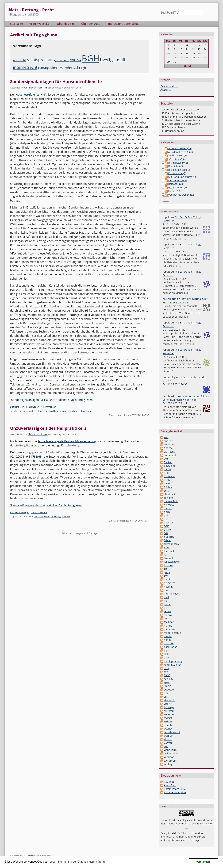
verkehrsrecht (70, 68)
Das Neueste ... (169, 86)
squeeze (169, 690)
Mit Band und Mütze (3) (182, 177)
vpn (166, 746)
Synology (169, 707)
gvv (166, 576)
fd (165, 555)
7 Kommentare (39, 512)
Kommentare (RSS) (175, 789)
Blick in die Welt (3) (179, 170)
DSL (166, 533)
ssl (166, 697)
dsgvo (167, 530)
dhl (166, 516)
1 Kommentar (48, 407)
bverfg (106, 60)
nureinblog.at (171, 377)
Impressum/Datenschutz (124, 24)
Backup (168, 462)
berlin (167, 469)
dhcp (167, 512)
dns (166, 519)
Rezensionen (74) (178, 188)
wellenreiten (171, 753)
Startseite (16, 24)
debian (168, 508)
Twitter (168, 721)
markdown (170, 629)
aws (166, 459)
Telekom (169, 714)
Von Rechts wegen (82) (181, 195)
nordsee (169, 643)
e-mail (119, 60)
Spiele (168, 686)
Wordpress (170, 761)
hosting (168, 587)
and (166, 437)
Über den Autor (91, 24)
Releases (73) (176, 184)
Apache (168, 448)
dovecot (168, 522)
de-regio (169, 505)
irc (165, 601)
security (169, 679)
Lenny (167, 611)
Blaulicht (15, 407)
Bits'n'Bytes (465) (178, 163)
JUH (166, 608)
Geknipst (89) (177, 159)
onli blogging (170, 299)
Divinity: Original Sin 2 (195, 299)
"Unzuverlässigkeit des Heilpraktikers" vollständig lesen (46, 505)
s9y (166, 672)
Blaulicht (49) (176, 166)
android (169, 441)
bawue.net (170, 466)
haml (167, 579)
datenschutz (171, 501)
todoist (168, 718)
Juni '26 (187, 66)
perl (166, 651)
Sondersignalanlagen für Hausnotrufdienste (56, 81)
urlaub (168, 725)
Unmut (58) (175, 191)
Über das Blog (66, 24)
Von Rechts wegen (30, 407)
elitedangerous (173, 544)
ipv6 (166, 597)
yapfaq (168, 764)
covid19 (168, 498)
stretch (168, 704)
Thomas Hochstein (38, 88)
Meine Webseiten (40, 24)
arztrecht (20, 60)
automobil (170, 455)
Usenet (168, 729)
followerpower (172, 562)
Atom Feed (170, 785)
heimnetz (169, 583)
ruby (167, 668)
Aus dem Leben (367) (180, 152)
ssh (166, 693)
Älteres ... (166, 90)
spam (167, 682)
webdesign (170, 750)
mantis (168, 626)
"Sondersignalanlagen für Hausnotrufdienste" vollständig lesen (51, 400)
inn (166, 590)
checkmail (170, 494)
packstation (171, 647)
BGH (91, 58)
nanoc (168, 640)
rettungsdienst (49, 68)
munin (168, 636)
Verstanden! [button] (203, 862)
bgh (83, 68)
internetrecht (25, 67)
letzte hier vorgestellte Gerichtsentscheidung (68, 441)
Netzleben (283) (177, 180)
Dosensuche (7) (177, 173)
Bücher (168, 487)
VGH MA (76, 60)
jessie (167, 604)
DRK (166, 526)
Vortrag (168, 743)
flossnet (168, 558)
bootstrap (170, 476)
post (166, 657)
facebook (169, 551)
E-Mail (168, 540)
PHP (166, 654)
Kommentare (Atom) (176, 792)
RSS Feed (169, 782)
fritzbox (168, 565)
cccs (166, 491)
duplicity (169, 537)
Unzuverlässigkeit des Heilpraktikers (48, 428)
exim (167, 547)
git (165, 569)
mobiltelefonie (172, 633)
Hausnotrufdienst (27, 95)
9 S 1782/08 (34, 457)
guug (167, 572)
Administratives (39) (180, 148)
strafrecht (63, 60)
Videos (168, 739)
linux (167, 618)
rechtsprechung (41, 60)
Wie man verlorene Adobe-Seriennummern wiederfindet (186, 398)
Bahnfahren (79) (179, 155)
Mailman (169, 622)
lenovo (168, 615)
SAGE (167, 675)
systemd (169, 711)
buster (168, 480)
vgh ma (87, 411)
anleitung (170, 444)
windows (169, 757)
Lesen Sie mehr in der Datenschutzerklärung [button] (77, 862)
